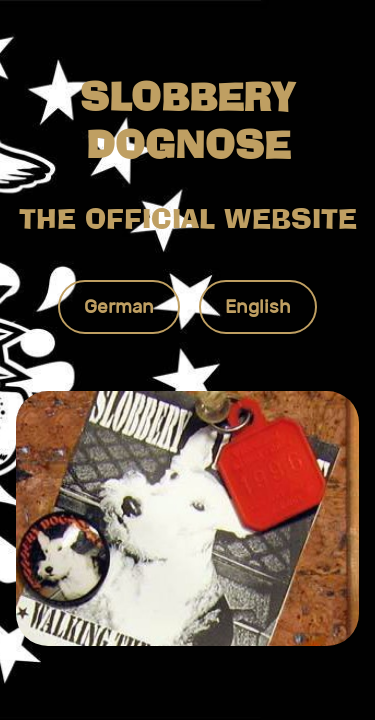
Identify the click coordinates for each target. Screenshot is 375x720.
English (258, 306)
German (119, 306)
